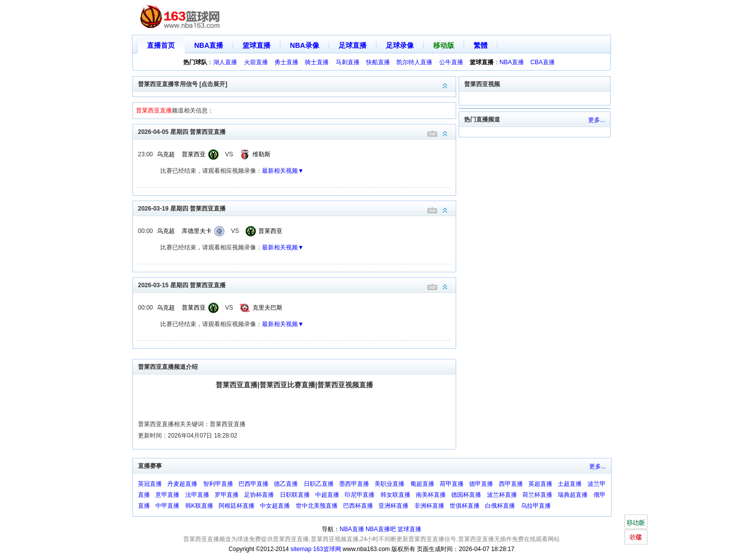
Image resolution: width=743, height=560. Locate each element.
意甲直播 (167, 495)
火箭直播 (256, 62)
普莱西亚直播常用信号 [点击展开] (297, 83)
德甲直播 (481, 484)
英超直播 (540, 484)
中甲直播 (167, 506)
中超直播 (327, 495)
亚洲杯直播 (393, 506)
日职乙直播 (319, 484)
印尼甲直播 (360, 495)
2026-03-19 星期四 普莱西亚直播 (297, 208)
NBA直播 (209, 45)
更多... (597, 120)
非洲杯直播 (429, 506)
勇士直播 (286, 62)
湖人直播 (225, 62)
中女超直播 (275, 506)
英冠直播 (150, 484)
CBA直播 (543, 62)
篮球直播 (256, 45)
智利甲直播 (218, 484)
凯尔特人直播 (414, 62)
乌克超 (166, 154)
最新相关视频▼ (283, 171)
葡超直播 (422, 484)
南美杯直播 (431, 495)
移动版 (444, 45)
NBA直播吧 (381, 529)
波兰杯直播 (502, 495)
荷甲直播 (452, 484)
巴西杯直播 (358, 506)
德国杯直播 (466, 495)
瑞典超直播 (573, 495)
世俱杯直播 (465, 506)
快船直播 (378, 62)
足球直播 (353, 45)
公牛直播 (451, 62)
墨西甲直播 (354, 484)
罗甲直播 (227, 495)
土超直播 (570, 484)
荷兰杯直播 (537, 495)
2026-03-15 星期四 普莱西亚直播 (297, 284)
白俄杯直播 (500, 506)
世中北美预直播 (317, 506)
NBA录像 (304, 45)
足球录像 (400, 45)
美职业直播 (389, 484)
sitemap (301, 549)
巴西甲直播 (253, 484)
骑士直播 (317, 62)
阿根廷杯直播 (237, 506)
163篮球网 (327, 549)
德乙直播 (286, 484)
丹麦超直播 (182, 484)
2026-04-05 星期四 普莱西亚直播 (297, 131)
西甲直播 (511, 484)
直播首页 (161, 45)
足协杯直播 (259, 495)
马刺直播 (348, 62)
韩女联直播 (395, 495)
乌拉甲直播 (536, 506)
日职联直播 (295, 495)
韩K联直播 (199, 506)
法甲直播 (197, 495)
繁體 (481, 45)
